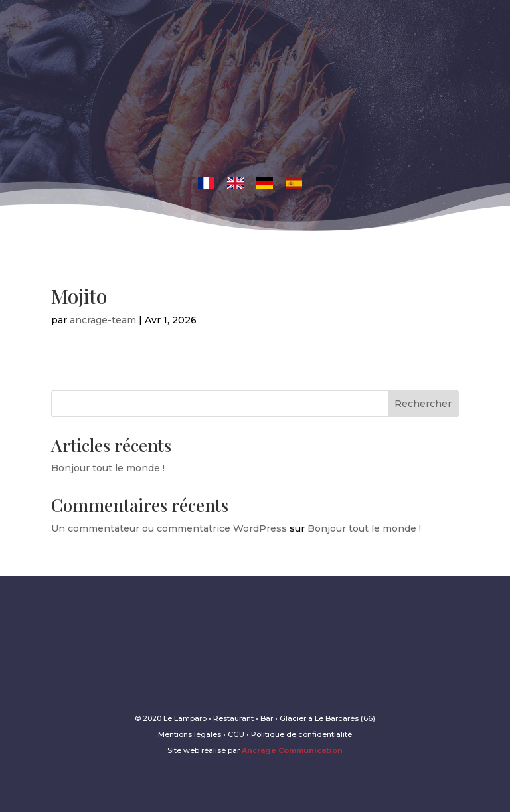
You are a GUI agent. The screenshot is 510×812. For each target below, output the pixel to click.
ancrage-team (103, 320)
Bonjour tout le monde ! (108, 468)
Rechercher (423, 404)
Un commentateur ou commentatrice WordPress (169, 528)
